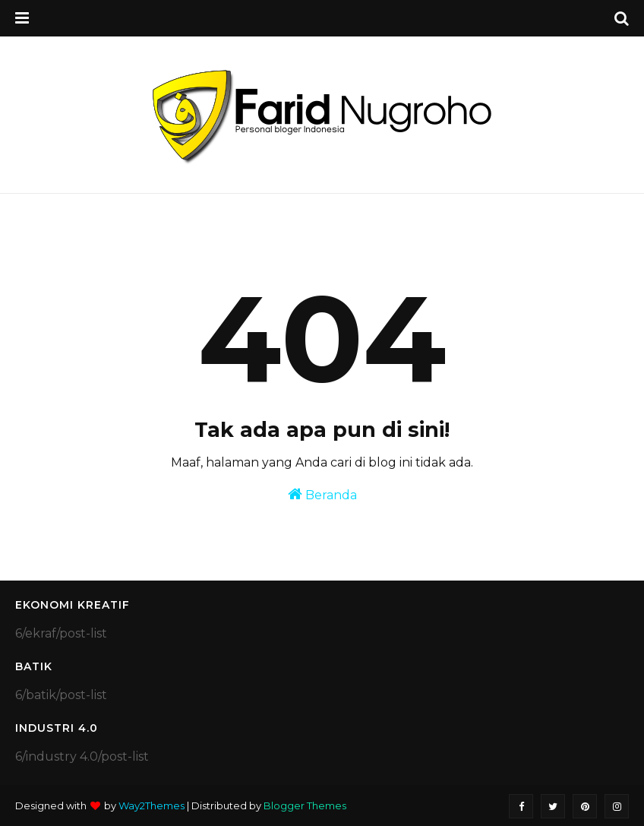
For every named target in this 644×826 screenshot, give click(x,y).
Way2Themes (152, 805)
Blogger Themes (305, 805)
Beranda (322, 494)
